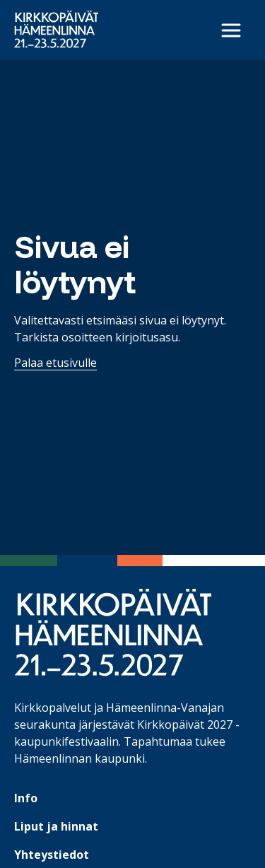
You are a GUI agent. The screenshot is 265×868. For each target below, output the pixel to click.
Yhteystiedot (52, 855)
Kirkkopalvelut (53, 708)
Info (26, 798)
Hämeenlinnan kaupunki (79, 758)
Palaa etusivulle (55, 363)
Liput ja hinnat (56, 826)
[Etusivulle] (56, 29)
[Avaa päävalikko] (231, 30)
